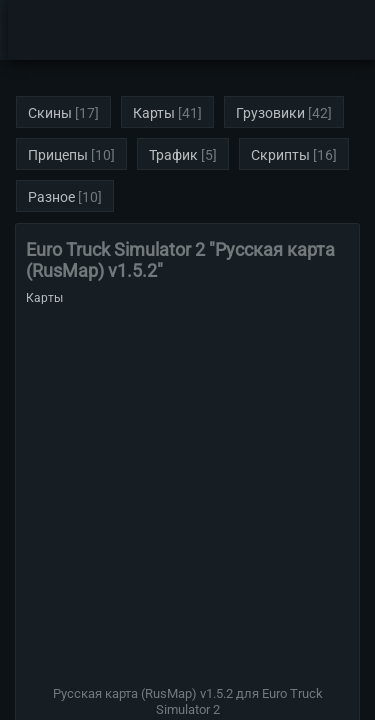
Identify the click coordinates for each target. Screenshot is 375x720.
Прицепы (58, 155)
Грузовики (270, 113)
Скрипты (280, 155)
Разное (51, 197)
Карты (154, 113)
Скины (50, 113)
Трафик (173, 155)
